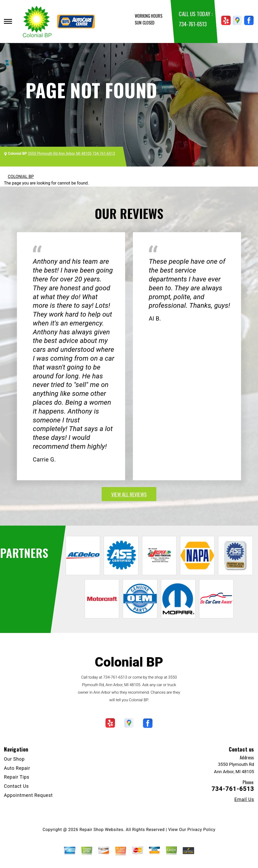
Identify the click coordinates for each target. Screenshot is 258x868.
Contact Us (16, 786)
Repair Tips (17, 777)
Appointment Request (28, 795)
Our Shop (14, 759)
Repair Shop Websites (101, 830)
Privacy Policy (201, 830)
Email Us (244, 799)
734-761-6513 (193, 24)
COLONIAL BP (21, 177)
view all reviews (129, 494)
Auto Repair (17, 768)
